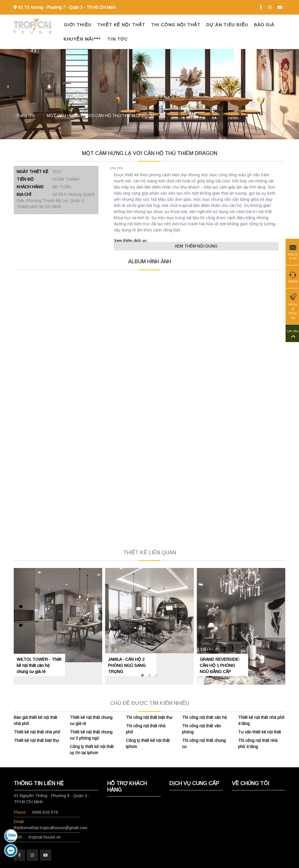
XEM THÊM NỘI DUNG (196, 246)
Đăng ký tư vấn (293, 252)
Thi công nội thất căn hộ (204, 717)
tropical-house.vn (45, 837)
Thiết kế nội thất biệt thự (36, 740)
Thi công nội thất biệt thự (149, 717)
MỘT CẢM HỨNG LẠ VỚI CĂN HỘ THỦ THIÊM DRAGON (100, 116)
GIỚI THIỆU (78, 25)
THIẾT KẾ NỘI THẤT (121, 25)
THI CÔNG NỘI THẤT (176, 25)
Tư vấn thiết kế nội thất (259, 732)
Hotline (293, 276)
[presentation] (16, 613)
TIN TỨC (118, 39)
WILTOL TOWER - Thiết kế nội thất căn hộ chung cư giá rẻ (39, 665)
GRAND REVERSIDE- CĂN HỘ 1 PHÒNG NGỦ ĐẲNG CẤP (220, 665)
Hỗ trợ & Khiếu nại (293, 306)
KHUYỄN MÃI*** (82, 39)
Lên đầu (293, 334)
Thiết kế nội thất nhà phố (37, 732)
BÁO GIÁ (264, 25)
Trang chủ (26, 116)
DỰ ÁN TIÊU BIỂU (227, 25)
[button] (142, 675)
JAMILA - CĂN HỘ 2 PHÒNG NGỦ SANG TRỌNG (127, 665)
